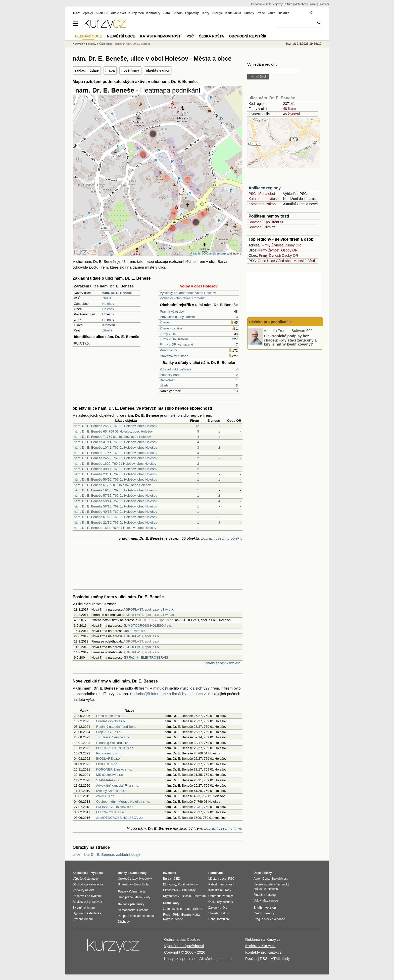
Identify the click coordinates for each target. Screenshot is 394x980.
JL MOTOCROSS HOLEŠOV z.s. (148, 626)
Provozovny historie (174, 356)
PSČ (190, 36)
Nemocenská (127, 910)
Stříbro (198, 909)
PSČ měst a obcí (262, 194)
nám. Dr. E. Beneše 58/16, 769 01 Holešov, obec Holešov (115, 506)
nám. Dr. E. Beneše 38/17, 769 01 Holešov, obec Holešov (115, 469)
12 (197, 426)
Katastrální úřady (220, 890)
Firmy (266, 245)
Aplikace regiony (265, 188)
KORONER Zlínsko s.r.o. (114, 769)
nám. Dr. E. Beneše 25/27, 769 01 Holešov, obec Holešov (115, 426)
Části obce (284, 261)
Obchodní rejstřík (260, 4)
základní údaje (87, 70)
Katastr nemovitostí (264, 199)
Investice (169, 873)
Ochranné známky (220, 896)
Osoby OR (293, 245)
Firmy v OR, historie (174, 339)
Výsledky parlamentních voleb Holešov (188, 293)
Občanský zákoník (221, 902)
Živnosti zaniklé (171, 328)
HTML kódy (280, 958)
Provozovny (168, 350)
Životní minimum (84, 908)
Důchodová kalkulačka (88, 884)
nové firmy (130, 70)
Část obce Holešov (111, 44)
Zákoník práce (218, 908)
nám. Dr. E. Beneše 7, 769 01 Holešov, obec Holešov (112, 437)
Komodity (153, 13)
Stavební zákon (219, 913)
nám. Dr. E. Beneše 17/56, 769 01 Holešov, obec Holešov (115, 453)
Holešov (108, 304)
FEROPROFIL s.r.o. (111, 812)
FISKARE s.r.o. (107, 764)
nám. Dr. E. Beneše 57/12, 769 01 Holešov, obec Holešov (115, 496)
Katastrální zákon (262, 204)
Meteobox (301, 4)
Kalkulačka (233, 13)
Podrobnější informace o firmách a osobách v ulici (171, 694)
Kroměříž (109, 325)
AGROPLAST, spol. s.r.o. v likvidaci (149, 609)
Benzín (186, 915)
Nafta (196, 915)
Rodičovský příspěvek (87, 902)
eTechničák (272, 889)
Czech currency (264, 913)
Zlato (166, 13)
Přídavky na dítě (84, 890)
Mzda (138, 897)
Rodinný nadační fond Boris (116, 727)
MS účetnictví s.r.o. (110, 775)
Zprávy (88, 13)
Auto (257, 879)
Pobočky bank (170, 375)
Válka (271, 13)
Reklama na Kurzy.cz (263, 939)
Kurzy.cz (78, 44)
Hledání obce (89, 36)
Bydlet (313, 4)
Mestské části (304, 261)
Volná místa (137, 891)
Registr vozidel (263, 884)
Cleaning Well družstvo (113, 743)
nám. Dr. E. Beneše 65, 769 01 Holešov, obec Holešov (113, 431)
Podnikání (215, 873)
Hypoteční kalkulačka (87, 913)
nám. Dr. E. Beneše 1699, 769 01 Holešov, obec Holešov (115, 464)
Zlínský (107, 330)
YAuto (289, 4)
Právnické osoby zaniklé (177, 317)
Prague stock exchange (269, 919)
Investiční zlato (181, 909)
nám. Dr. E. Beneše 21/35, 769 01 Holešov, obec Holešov (115, 522)
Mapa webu (270, 901)
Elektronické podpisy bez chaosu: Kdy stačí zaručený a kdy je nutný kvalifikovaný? (290, 340)
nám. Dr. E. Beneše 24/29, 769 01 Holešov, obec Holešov (115, 458)
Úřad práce (125, 897)
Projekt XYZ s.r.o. (109, 732)
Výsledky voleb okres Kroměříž (182, 298)
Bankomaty (138, 873)
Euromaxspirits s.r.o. (111, 721)
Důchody (124, 922)
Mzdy (192, 890)
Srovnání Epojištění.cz (266, 222)
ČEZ (177, 879)
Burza (167, 879)
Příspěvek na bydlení (87, 896)
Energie (217, 13)
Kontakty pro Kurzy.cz (263, 952)
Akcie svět (118, 13)
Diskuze (284, 13)
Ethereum (199, 896)
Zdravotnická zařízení (175, 369)
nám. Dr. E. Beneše (138, 44)
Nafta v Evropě (173, 919)
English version (265, 908)
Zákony (249, 13)
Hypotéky (192, 13)
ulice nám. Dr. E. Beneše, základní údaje (107, 854)
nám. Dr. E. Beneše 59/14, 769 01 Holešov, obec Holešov (115, 501)
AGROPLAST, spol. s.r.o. (142, 636)
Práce (261, 13)
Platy (147, 897)
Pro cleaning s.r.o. (109, 753)
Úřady (164, 385)
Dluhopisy (170, 884)
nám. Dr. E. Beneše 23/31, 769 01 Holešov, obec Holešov (115, 474)
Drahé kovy (171, 903)
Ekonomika (170, 890)
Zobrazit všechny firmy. (223, 828)
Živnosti (165, 322)
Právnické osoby (172, 311)
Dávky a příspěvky (131, 904)
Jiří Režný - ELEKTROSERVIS (146, 657)
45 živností (291, 114)
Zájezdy (278, 4)
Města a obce (217, 879)
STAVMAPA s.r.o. (109, 780)
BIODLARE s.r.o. (109, 759)
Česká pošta (211, 36)
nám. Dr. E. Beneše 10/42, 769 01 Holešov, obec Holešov (115, 448)
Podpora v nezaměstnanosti (137, 916)
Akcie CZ (102, 13)
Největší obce (121, 36)
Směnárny (125, 884)
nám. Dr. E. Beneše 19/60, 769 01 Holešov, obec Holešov (115, 490)
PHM (176, 915)
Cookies (194, 939)
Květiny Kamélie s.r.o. (112, 791)
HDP (184, 890)
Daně (212, 919)
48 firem (289, 109)
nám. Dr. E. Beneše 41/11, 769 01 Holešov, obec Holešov (115, 442)
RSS (264, 958)
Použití (251, 958)
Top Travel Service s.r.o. (114, 737)
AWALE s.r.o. (106, 796)
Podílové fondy (188, 884)
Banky (122, 873)
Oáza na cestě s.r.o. (111, 716)
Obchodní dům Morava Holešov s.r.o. (123, 802)
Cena (266, 879)
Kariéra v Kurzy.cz (260, 946)
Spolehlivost (280, 879)
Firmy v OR (168, 334)
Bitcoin (178, 13)
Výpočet (97, 873)
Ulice (271, 261)
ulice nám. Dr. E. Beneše (272, 98)
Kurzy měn (136, 13)
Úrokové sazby (128, 879)
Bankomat (167, 380)
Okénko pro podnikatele (270, 322)
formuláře (224, 919)
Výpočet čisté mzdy (86, 879)
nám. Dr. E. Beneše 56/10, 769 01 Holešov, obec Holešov (115, 479)
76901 (107, 298)
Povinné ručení (83, 919)
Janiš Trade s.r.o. (136, 631)
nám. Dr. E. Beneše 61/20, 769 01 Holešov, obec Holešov (115, 517)
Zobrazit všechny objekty (222, 538)
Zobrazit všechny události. (222, 663)
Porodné (143, 910)
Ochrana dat (175, 939)
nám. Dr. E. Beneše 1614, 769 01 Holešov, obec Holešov (115, 528)
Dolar (146, 884)
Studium (324, 4)
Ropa (167, 915)
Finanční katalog (265, 895)
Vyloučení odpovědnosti (184, 946)
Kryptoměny (171, 896)
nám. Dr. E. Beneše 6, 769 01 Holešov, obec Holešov (112, 485)
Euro (137, 884)
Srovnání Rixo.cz (262, 227)
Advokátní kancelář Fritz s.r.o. (118, 785)
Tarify (205, 13)
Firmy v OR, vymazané (176, 344)
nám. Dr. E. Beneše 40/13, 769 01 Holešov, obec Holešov (115, 512)
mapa (110, 70)
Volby (257, 901)
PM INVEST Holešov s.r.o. (115, 807)
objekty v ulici (158, 70)
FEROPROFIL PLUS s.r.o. (115, 748)
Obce (262, 261)
